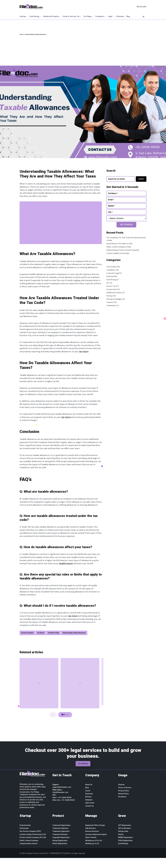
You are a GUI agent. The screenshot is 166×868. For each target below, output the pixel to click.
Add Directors (91, 838)
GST (108, 283)
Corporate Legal (113, 273)
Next (65, 725)
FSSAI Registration (125, 851)
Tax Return (41, 643)
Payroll (121, 844)
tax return (93, 356)
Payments (89, 804)
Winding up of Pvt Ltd (94, 851)
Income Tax (111, 286)
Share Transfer (91, 848)
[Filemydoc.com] (31, 7)
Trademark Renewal (60, 844)
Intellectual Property (114, 293)
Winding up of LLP (92, 854)
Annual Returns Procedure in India (119, 244)
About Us (89, 795)
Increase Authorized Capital (96, 844)
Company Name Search (29, 854)
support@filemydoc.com (62, 797)
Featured (110, 276)
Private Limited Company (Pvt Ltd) (33, 848)
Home (21, 34)
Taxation (110, 302)
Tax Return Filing (53, 643)
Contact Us (90, 816)
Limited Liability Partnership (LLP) (33, 844)
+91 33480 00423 (68, 810)
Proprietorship (25, 835)
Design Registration (60, 851)
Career (88, 801)
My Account (142, 7)
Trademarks (111, 306)
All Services (83, 774)
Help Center (90, 813)
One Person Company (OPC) (30, 841)
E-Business (120, 17)
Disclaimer (122, 807)
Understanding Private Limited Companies (123, 250)
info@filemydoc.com (60, 802)
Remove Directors (92, 841)
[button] (144, 17)
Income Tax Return (27, 643)
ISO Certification (125, 838)
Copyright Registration (61, 848)
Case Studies (111, 267)
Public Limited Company (29, 851)
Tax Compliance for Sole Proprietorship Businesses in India (126, 239)
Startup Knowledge (114, 299)
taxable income (70, 573)
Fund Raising (111, 280)
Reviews (88, 807)
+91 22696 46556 (65, 808)
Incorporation (112, 289)
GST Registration (125, 835)
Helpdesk (89, 810)
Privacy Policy (124, 801)
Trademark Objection (60, 838)
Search (141, 179)
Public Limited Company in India (119, 247)
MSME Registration (125, 848)
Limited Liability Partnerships (118, 253)
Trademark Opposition (61, 841)
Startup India (123, 841)
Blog (128, 17)
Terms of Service (125, 798)
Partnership (24, 838)
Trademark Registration (61, 835)
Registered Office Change (95, 835)
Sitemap (121, 795)
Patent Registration (60, 854)
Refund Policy (123, 804)
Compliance (111, 270)
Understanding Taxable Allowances (74, 643)
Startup (109, 296)
